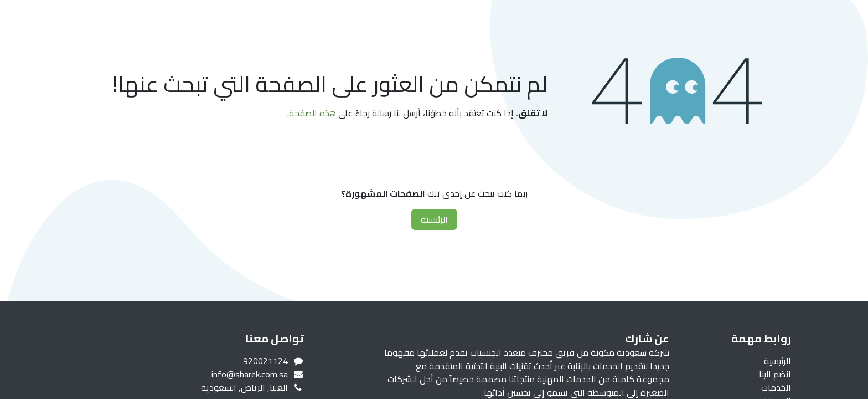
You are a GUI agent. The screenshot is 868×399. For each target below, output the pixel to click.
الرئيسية (434, 219)
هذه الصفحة (312, 113)
